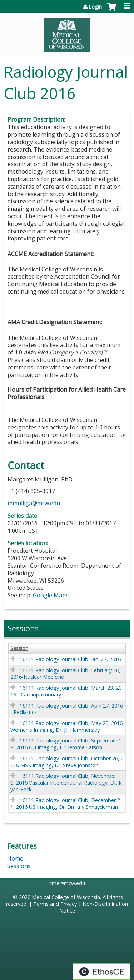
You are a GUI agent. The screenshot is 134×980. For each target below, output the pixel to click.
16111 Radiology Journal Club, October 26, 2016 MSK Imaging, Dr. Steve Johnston (67, 762)
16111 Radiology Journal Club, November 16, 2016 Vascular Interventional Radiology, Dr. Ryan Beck (66, 782)
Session (19, 648)
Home (15, 858)
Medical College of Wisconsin (66, 897)
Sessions (19, 866)
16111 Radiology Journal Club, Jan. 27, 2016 (70, 659)
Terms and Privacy (55, 904)
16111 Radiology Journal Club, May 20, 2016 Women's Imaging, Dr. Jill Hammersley (66, 726)
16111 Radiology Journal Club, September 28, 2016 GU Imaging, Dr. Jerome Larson (66, 744)
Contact (26, 465)
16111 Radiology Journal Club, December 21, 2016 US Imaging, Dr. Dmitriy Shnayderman (65, 803)
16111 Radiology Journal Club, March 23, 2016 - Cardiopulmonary (66, 691)
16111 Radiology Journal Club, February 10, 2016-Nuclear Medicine (65, 674)
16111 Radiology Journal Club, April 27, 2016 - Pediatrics (67, 709)
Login (95, 7)
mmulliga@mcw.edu (34, 503)
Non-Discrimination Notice (94, 907)
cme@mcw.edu (67, 883)
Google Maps (51, 595)
